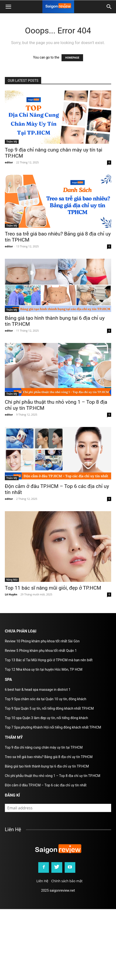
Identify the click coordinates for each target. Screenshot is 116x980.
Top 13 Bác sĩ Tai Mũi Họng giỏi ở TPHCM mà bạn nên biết (49, 660)
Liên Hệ (42, 881)
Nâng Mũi (12, 580)
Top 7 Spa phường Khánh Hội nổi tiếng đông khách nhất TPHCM (53, 727)
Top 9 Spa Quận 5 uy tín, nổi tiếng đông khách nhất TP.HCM (49, 708)
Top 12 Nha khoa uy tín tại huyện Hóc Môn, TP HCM (44, 669)
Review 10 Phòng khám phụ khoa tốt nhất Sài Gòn (42, 641)
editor (9, 162)
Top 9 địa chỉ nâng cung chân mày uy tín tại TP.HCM (44, 747)
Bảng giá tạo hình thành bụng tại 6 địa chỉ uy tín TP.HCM (47, 766)
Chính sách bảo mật (67, 881)
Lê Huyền (11, 594)
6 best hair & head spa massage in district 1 (38, 690)
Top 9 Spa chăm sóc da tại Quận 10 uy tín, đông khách (46, 699)
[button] (109, 7)
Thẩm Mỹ (12, 142)
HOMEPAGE (72, 58)
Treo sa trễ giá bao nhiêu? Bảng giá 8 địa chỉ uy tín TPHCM (49, 757)
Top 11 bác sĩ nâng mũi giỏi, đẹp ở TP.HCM (53, 588)
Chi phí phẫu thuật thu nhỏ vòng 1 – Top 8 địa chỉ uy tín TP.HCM (53, 776)
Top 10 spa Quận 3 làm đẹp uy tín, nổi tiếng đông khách (46, 718)
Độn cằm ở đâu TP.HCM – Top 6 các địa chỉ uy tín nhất (46, 785)
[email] (58, 808)
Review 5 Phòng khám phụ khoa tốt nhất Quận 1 (41, 651)
